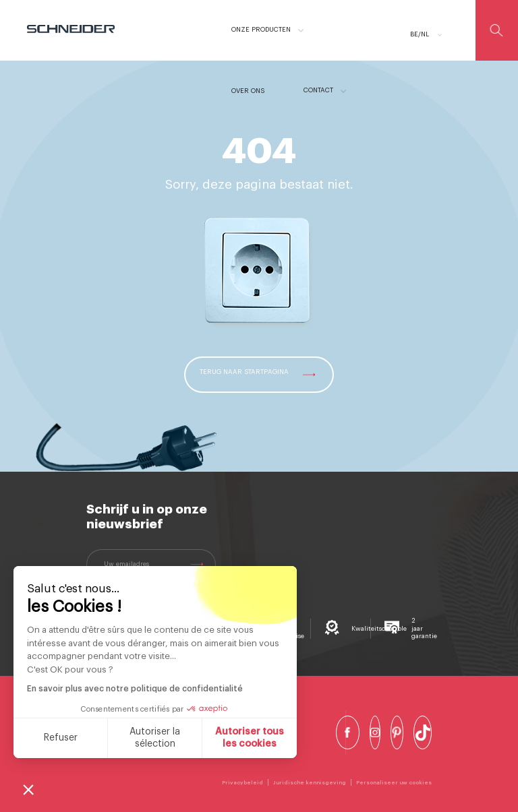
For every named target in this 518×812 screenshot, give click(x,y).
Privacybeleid (242, 782)
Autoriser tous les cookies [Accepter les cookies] (250, 738)
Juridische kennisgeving (310, 782)
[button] (28, 789)
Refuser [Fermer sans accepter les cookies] (61, 738)
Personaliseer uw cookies (394, 782)
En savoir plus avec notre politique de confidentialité (135, 689)
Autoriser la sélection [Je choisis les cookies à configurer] (155, 738)
